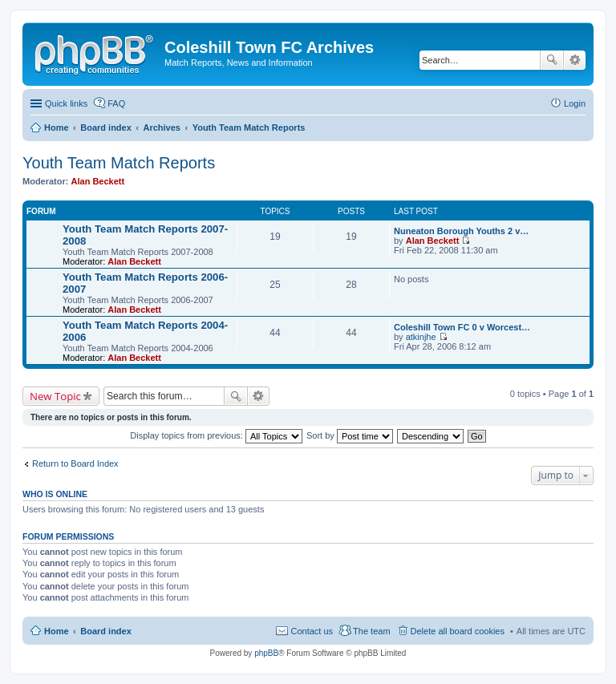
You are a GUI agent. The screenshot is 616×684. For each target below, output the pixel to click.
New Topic (55, 396)
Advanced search (575, 60)
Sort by (350, 435)
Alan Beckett (98, 181)
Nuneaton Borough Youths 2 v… (461, 231)
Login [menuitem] (575, 103)
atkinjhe (421, 337)
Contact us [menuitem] (312, 631)
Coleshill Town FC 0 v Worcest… (462, 327)
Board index (106, 631)
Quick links (66, 103)
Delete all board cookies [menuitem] (458, 631)
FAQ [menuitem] (116, 103)
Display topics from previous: (216, 435)
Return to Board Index (75, 463)
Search (552, 60)
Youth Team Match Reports (119, 163)
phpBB (266, 653)
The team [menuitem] (371, 631)
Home (57, 631)
